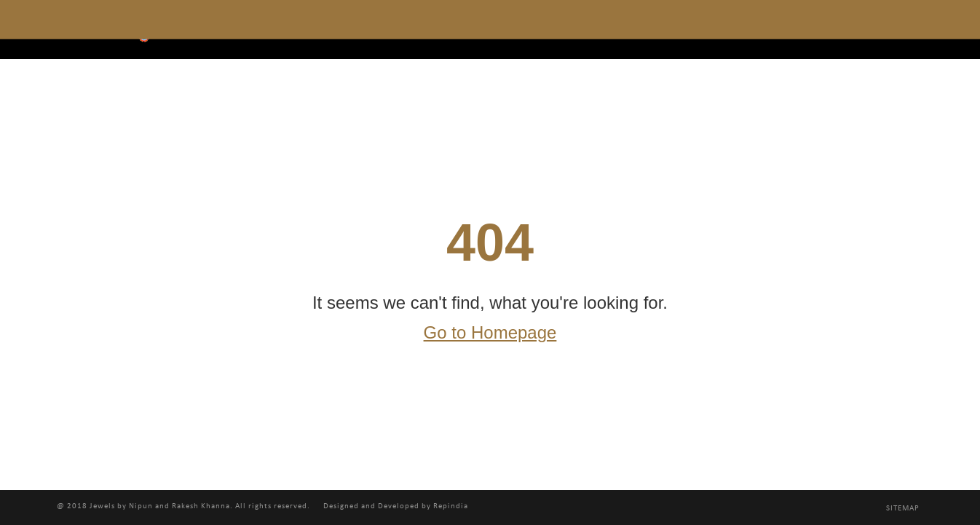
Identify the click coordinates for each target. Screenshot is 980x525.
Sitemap (903, 509)
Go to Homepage (490, 333)
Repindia (451, 506)
